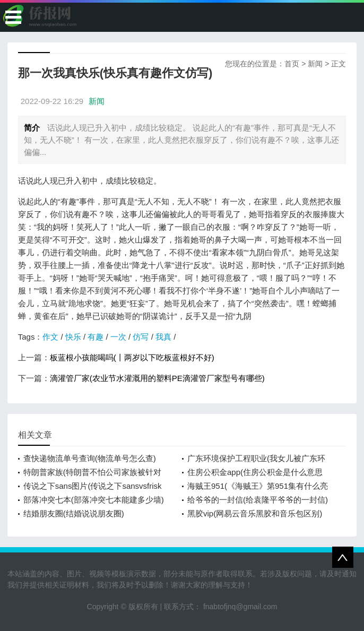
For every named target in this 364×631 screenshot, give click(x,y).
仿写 (141, 337)
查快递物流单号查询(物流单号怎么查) (90, 458)
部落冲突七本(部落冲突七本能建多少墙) (94, 500)
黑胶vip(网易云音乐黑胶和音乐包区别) (255, 513)
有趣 (96, 337)
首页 (292, 64)
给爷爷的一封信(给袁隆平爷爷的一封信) (258, 500)
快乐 (73, 337)
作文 (50, 337)
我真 (163, 337)
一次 (118, 337)
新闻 (315, 64)
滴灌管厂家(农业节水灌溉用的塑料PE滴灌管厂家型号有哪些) (157, 378)
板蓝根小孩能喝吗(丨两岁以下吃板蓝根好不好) (132, 357)
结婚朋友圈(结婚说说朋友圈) (74, 513)
